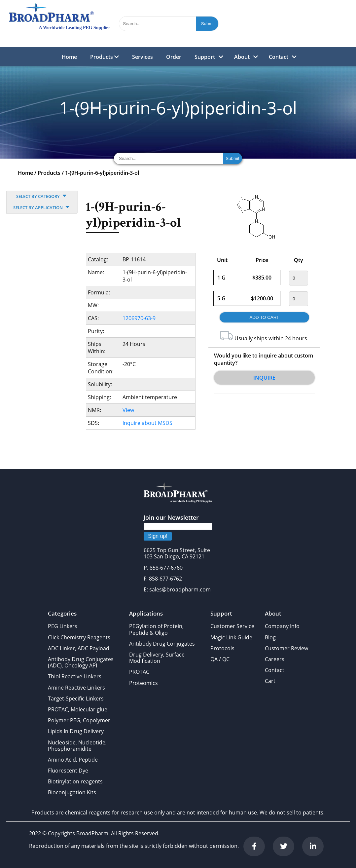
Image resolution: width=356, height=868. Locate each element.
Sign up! (158, 536)
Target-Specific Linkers (76, 698)
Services (142, 57)
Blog (270, 637)
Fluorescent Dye (68, 771)
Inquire (264, 378)
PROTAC (139, 672)
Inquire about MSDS (147, 423)
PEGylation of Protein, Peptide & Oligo (156, 629)
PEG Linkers (63, 626)
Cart (270, 681)
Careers (275, 659)
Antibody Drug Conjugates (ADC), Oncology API (81, 662)
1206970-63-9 (139, 318)
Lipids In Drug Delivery (76, 731)
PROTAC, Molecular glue (78, 709)
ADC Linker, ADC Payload (79, 648)
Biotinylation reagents (75, 781)
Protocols (222, 648)
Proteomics (143, 683)
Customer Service (232, 626)
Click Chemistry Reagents (79, 637)
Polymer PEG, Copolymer (79, 720)
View (128, 410)
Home (69, 57)
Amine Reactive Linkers (76, 688)
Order (174, 57)
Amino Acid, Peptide (73, 760)
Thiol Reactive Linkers (75, 676)
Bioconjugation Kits (72, 792)
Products (105, 57)
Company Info (282, 626)
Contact (279, 57)
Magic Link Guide (231, 637)
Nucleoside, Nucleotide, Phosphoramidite (77, 746)
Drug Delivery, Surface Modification (157, 658)
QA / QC (220, 659)
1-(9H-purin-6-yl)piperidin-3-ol (102, 173)
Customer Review (286, 648)
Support (205, 57)
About (242, 57)
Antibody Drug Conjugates (162, 644)
